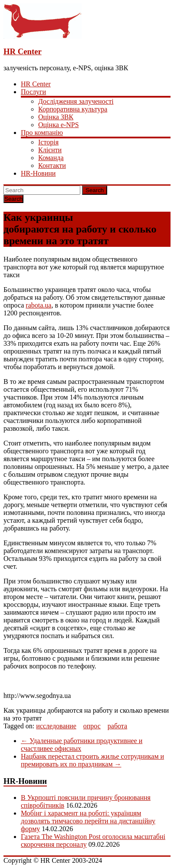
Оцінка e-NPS (59, 125)
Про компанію (42, 133)
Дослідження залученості (76, 101)
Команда (51, 158)
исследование (56, 726)
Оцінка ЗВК (56, 117)
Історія (48, 142)
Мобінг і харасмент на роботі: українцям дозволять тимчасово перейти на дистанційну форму (88, 821)
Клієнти (50, 150)
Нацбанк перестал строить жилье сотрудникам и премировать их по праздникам (92, 760)
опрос (92, 726)
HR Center (23, 51)
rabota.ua (38, 305)
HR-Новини (38, 173)
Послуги (33, 92)
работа (117, 726)
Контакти (52, 165)
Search (95, 190)
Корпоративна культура (73, 109)
